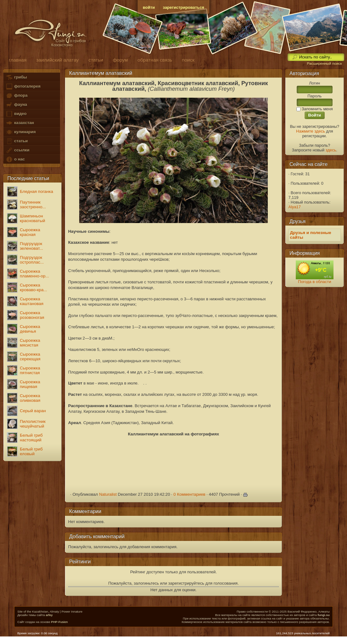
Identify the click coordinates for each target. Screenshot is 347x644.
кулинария (21, 132)
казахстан (20, 123)
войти (149, 7)
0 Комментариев (190, 494)
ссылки (17, 150)
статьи (17, 141)
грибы (16, 77)
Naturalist (108, 494)
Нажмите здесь (311, 131)
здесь (331, 150)
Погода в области (314, 282)
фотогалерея (23, 87)
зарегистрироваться (184, 7)
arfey (49, 615)
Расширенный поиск (324, 63)
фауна (16, 105)
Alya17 (295, 207)
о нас (15, 159)
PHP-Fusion (59, 622)
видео (16, 114)
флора (17, 96)
